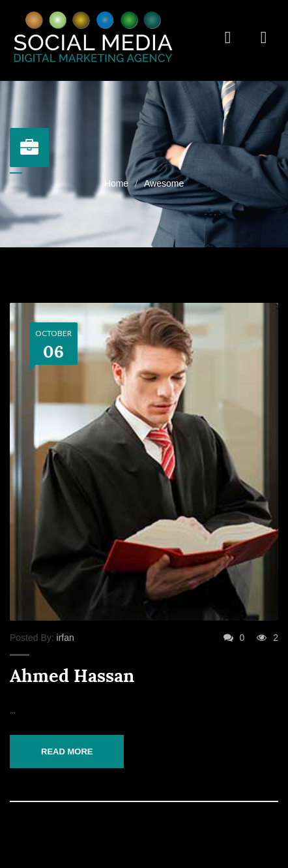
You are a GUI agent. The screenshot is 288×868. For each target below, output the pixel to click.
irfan (65, 638)
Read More (67, 752)
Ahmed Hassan (72, 676)
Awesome (164, 183)
